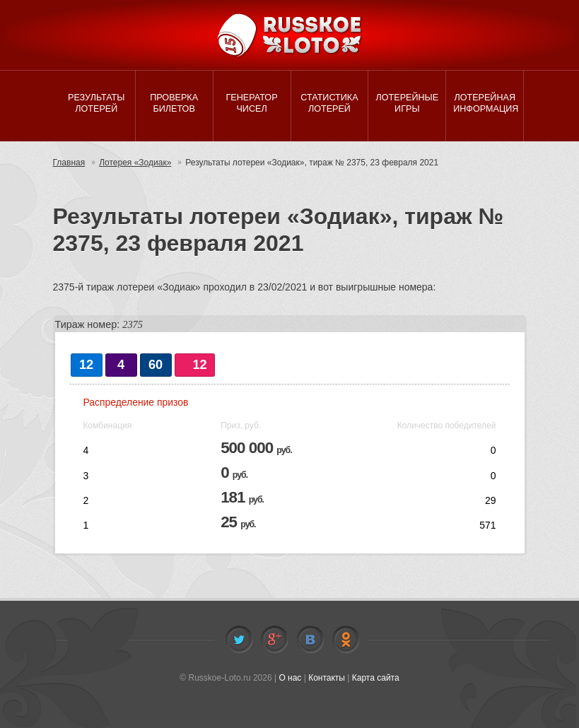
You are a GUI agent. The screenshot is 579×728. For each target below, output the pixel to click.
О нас (290, 678)
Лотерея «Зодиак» (135, 163)
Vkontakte (310, 640)
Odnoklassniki (346, 640)
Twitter (239, 640)
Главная (69, 163)
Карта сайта (376, 678)
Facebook (274, 640)
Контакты (327, 678)
